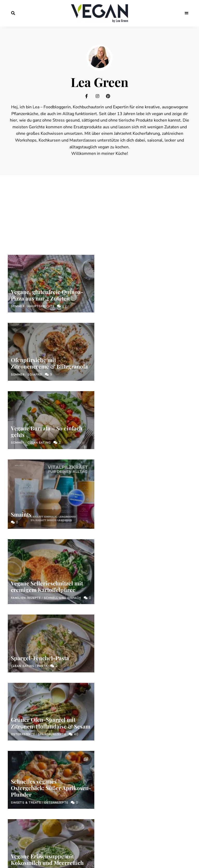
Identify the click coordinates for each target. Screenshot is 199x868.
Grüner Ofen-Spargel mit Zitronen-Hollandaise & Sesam (51, 507)
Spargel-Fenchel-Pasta (137, 457)
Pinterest (110, 96)
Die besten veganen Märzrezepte (132, 590)
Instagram (99, 96)
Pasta (139, 465)
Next (156, 625)
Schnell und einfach (62, 450)
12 (62, 306)
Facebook (89, 96)
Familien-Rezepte (26, 450)
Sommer (18, 306)
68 (141, 625)
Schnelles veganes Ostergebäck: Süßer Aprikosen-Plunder (148, 518)
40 (74, 518)
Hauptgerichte (41, 306)
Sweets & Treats (123, 533)
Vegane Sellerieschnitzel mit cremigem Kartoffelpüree (47, 438)
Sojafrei (132, 317)
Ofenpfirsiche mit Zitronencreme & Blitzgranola (146, 305)
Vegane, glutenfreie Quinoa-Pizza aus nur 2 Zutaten (47, 295)
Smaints (118, 388)
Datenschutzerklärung (113, 795)
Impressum (74, 795)
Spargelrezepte (52, 518)
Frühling (59, 586)
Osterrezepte (23, 518)
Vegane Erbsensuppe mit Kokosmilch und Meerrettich (47, 575)
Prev (44, 625)
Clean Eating (39, 375)
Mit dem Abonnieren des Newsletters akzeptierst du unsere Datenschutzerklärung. (102, 756)
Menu (186, 13)
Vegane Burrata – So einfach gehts (47, 363)
